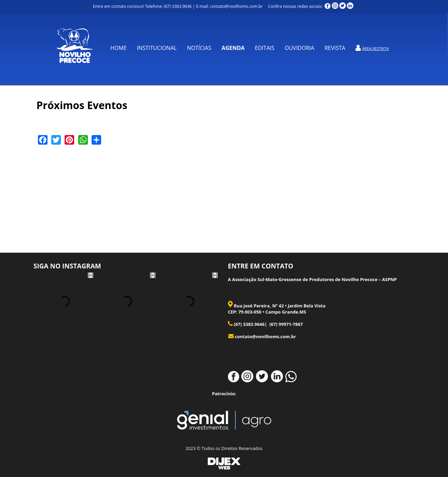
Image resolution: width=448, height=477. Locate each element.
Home (119, 48)
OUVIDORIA (300, 48)
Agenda (233, 48)
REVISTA (335, 48)
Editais (265, 48)
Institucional (157, 48)
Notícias (199, 48)
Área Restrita (376, 48)
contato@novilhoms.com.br (265, 336)
